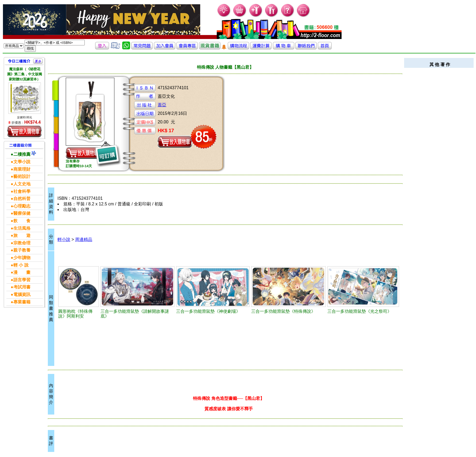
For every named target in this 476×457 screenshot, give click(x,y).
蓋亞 (162, 105)
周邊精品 (84, 239)
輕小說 (64, 239)
